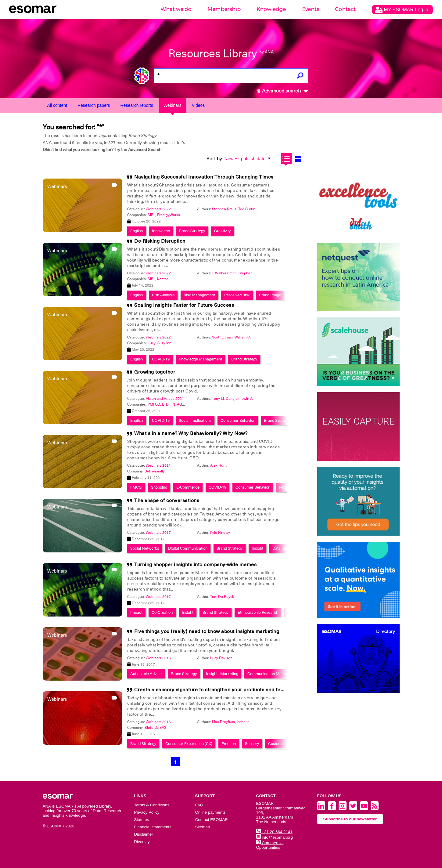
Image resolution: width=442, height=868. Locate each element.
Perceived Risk (237, 295)
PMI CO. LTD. (159, 404)
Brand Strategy (192, 231)
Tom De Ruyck (222, 597)
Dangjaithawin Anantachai (247, 399)
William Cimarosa (249, 337)
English (137, 231)
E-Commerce (188, 487)
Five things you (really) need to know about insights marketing (207, 631)
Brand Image (270, 295)
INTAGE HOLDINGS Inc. (191, 404)
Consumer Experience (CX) (189, 744)
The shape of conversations (167, 501)
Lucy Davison (221, 658)
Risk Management (199, 295)
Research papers (94, 105)
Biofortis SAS (155, 728)
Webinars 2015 (158, 722)
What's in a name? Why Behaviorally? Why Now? (191, 433)
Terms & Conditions (152, 805)
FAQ (199, 805)
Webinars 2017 (158, 533)
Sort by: (215, 159)
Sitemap (203, 827)
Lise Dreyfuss (223, 722)
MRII (151, 215)
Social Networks (145, 548)
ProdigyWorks (169, 215)
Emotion (229, 744)
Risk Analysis (163, 295)
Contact (345, 9)
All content (57, 105)
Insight (257, 548)
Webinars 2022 (158, 209)
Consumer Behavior (238, 420)
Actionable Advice (146, 674)
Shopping (159, 487)
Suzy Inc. (165, 343)
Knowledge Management (200, 359)
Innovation (161, 231)
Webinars (172, 105)
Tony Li (218, 399)
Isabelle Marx (248, 722)
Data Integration (286, 548)
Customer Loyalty (283, 744)
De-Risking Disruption (160, 241)
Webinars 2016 (158, 658)
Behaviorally (155, 471)
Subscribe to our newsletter (350, 819)
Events (311, 9)
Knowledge (271, 9)
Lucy (152, 343)
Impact (136, 612)
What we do (176, 9)
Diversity (142, 842)
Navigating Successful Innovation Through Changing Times (204, 177)
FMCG (136, 487)
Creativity (222, 231)
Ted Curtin (247, 209)
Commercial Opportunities (270, 845)
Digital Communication (188, 548)
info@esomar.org (275, 837)
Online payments (210, 812)
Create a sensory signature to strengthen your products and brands (213, 690)
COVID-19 (161, 359)
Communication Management (273, 674)
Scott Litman (222, 337)
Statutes (142, 820)
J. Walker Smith (224, 273)
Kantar (162, 279)
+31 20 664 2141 (274, 832)
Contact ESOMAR (212, 820)
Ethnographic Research (258, 612)
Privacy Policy (147, 812)
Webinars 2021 (158, 465)
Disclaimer (144, 834)
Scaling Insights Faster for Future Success (184, 305)
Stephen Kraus (224, 209)
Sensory (252, 744)
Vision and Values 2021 (165, 399)
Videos (198, 105)
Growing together (155, 372)
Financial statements (153, 827)
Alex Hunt (218, 465)
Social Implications (195, 420)
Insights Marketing (222, 674)
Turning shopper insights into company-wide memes (195, 565)
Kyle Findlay (220, 533)
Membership (224, 9)
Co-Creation (162, 612)
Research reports (137, 105)
